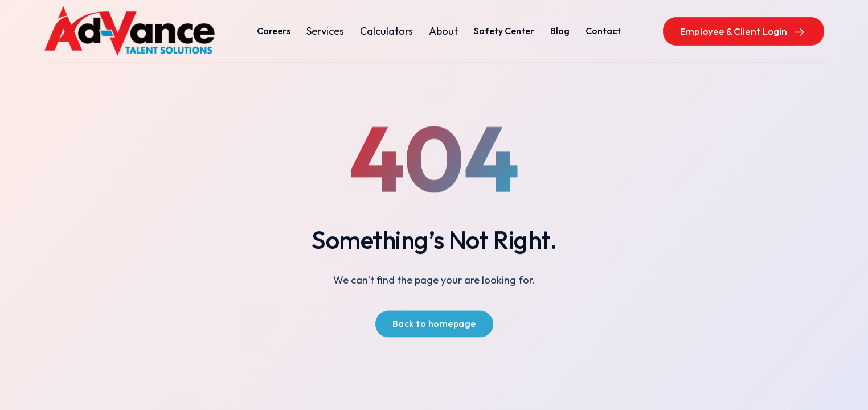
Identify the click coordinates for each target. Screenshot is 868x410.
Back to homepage (434, 325)
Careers (274, 31)
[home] (129, 31)
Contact (603, 31)
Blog (560, 31)
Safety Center (504, 31)
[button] (325, 31)
